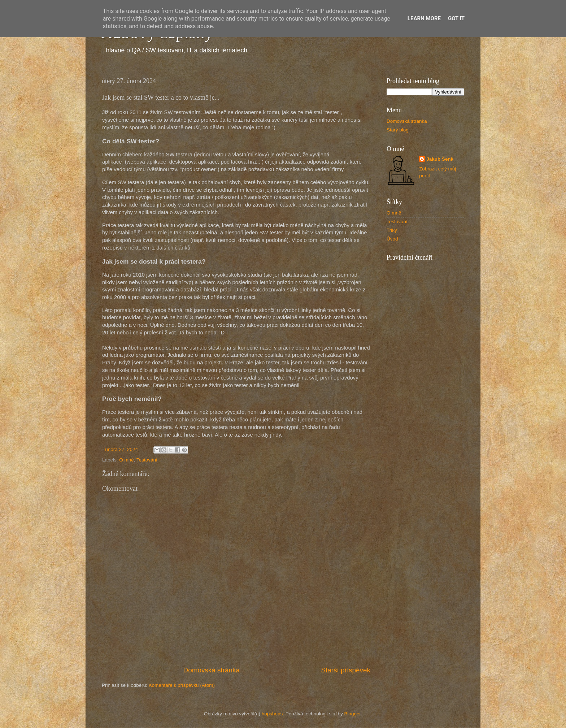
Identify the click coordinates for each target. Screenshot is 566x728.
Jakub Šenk (440, 159)
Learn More (424, 18)
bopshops (272, 714)
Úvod (392, 239)
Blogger (353, 714)
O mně (127, 460)
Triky (392, 230)
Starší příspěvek (346, 670)
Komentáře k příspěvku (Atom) (182, 685)
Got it (456, 18)
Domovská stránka (212, 670)
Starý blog (398, 130)
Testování (147, 460)
